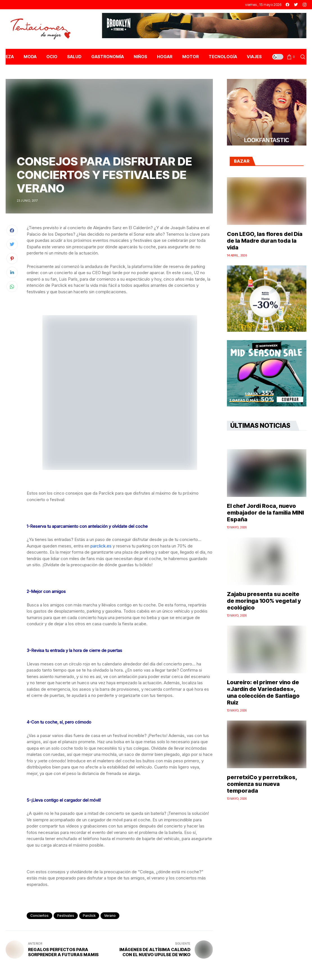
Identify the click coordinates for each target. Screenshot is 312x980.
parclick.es (101, 546)
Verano (110, 916)
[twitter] (296, 5)
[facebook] (287, 5)
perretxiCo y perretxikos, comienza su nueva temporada (262, 784)
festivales (66, 916)
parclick (89, 916)
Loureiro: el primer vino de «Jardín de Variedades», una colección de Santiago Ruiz (263, 692)
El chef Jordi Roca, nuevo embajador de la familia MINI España (265, 513)
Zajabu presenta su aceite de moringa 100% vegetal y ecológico (264, 601)
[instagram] (305, 5)
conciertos (39, 916)
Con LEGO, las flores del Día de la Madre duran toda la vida (265, 241)
